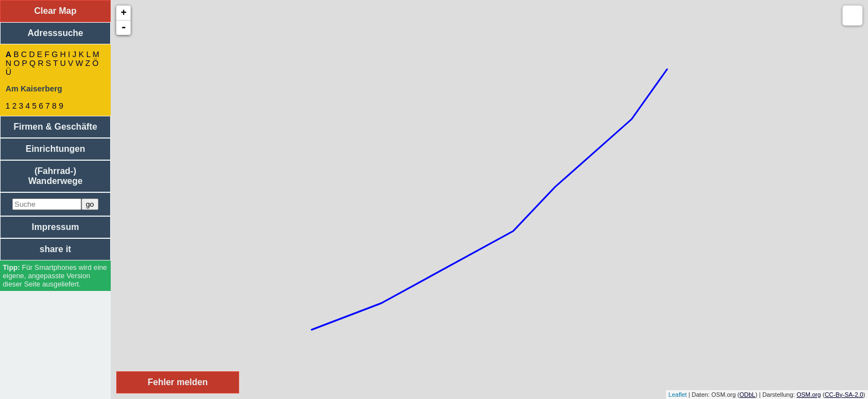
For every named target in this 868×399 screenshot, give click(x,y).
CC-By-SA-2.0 (844, 395)
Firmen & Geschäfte (55, 127)
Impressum (55, 227)
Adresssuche (56, 33)
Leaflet (678, 395)
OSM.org (809, 395)
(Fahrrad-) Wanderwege (55, 176)
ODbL (748, 395)
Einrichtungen (55, 149)
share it (56, 249)
